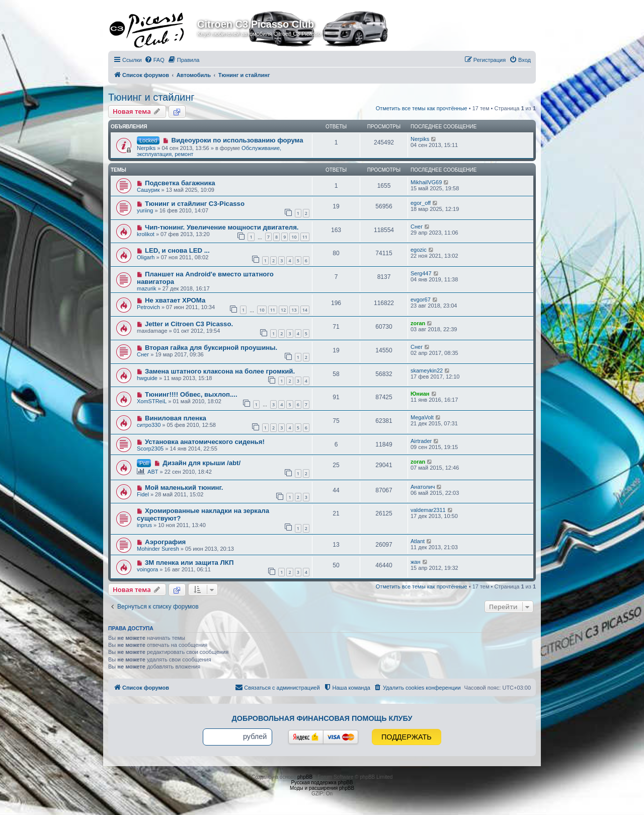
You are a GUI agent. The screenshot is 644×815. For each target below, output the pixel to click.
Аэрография (165, 542)
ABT (153, 472)
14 (305, 310)
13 (294, 310)
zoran (418, 323)
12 (283, 310)
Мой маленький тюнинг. (184, 488)
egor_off (421, 203)
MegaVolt (422, 417)
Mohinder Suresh (158, 549)
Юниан (420, 394)
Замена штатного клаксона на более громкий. (220, 371)
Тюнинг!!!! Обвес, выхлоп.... (191, 394)
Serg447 (421, 273)
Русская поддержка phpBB (322, 783)
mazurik (147, 288)
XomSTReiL (152, 401)
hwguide (147, 378)
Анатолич (423, 487)
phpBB (305, 777)
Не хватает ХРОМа (175, 300)
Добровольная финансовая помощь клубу (322, 718)
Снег (417, 227)
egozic (419, 250)
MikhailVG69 (426, 182)
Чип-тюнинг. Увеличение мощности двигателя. (222, 227)
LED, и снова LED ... (177, 250)
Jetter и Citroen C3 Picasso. (189, 324)
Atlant (418, 541)
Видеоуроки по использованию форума (237, 140)
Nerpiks (146, 148)
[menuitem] (154, 60)
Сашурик (148, 190)
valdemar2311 (428, 510)
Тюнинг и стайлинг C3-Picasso (195, 204)
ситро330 (149, 425)
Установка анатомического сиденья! (205, 442)
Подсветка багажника (180, 183)
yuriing (145, 210)
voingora (147, 569)
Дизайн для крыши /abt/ (202, 463)
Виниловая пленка (176, 418)
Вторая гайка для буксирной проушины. (211, 348)
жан (416, 562)
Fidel (143, 494)
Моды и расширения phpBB (322, 788)
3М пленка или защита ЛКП (189, 563)
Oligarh (146, 257)
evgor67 (421, 300)
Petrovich (148, 307)
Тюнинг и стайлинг (151, 97)
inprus (144, 525)
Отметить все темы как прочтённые (422, 108)
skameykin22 (427, 371)
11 (305, 237)
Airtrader (421, 441)
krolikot (146, 234)
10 (294, 237)
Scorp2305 (150, 449)
